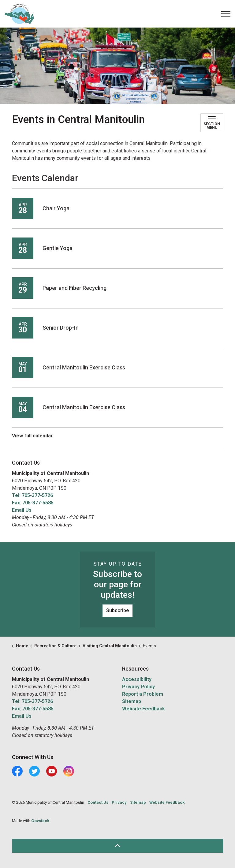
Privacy (119, 802)
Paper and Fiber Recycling (75, 288)
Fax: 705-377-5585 (33, 503)
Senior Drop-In (61, 328)
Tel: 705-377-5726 (32, 495)
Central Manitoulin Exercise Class (84, 367)
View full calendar (32, 436)
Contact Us (98, 802)
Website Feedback (144, 709)
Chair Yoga (56, 208)
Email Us (22, 510)
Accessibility (137, 679)
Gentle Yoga (58, 248)
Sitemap (132, 701)
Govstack (40, 821)
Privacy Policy (138, 687)
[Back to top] (117, 846)
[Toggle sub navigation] (212, 123)
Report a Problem (143, 694)
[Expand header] (226, 14)
